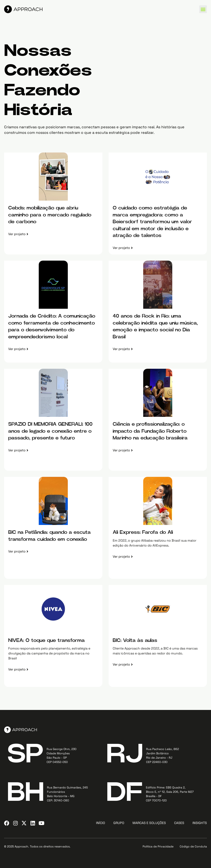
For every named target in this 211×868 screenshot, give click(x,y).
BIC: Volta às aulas (135, 640)
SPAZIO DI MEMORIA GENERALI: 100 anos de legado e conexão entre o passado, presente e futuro (50, 431)
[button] (203, 9)
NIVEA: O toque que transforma (46, 640)
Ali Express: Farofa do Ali (143, 532)
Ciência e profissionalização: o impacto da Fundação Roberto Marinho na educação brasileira (150, 431)
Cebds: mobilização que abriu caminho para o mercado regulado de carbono (50, 215)
